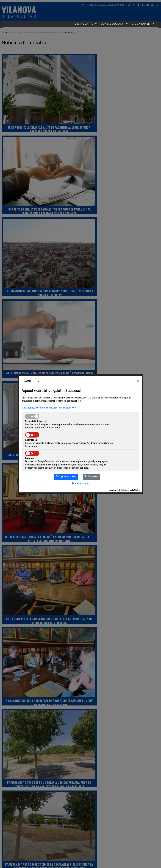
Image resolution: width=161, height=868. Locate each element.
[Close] (138, 391)
